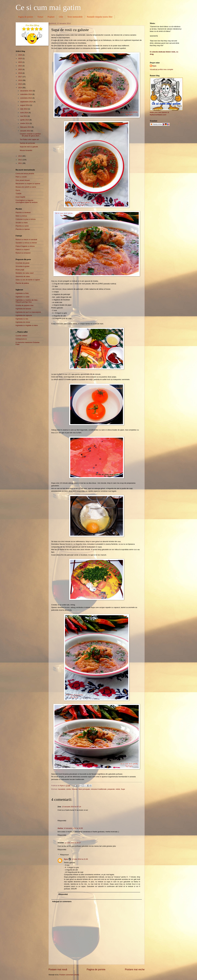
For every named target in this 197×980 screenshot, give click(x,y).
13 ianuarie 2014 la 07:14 (71, 807)
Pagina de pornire (26, 17)
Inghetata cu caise (23, 297)
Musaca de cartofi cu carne (26, 187)
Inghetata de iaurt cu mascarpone (28, 312)
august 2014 (25, 105)
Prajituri (51, 17)
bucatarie (62, 789)
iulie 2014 (24, 109)
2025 (20, 58)
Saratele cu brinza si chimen (26, 243)
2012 (20, 160)
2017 (20, 77)
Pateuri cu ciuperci (23, 249)
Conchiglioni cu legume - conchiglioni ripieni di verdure (27, 201)
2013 (20, 156)
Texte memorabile (75, 17)
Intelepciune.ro (21, 339)
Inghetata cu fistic (22, 293)
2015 (20, 84)
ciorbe (68, 789)
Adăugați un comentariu (62, 902)
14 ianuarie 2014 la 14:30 (73, 828)
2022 (20, 66)
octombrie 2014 (26, 98)
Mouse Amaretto (26, 150)
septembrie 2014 (27, 102)
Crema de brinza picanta (25, 174)
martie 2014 (25, 123)
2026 (20, 55)
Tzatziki (19, 194)
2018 (20, 73)
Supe (123, 789)
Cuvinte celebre (22, 336)
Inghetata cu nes (22, 319)
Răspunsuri (64, 855)
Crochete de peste (23, 263)
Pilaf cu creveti (21, 177)
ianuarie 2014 (26, 131)
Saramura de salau (23, 276)
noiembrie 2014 (26, 94)
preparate (111, 789)
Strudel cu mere (22, 223)
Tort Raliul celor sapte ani (29, 139)
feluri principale (84, 789)
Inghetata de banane (23, 309)
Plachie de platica (22, 283)
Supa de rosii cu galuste (29, 147)
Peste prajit (20, 270)
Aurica (60, 828)
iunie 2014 (24, 113)
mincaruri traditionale (99, 789)
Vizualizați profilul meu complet (162, 69)
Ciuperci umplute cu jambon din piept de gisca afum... (30, 135)
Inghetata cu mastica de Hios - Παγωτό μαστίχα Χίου (27, 301)
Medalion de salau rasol (25, 273)
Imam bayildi (20, 197)
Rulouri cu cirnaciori (23, 253)
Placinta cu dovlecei (23, 212)
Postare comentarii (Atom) (69, 975)
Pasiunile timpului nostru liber (100, 17)
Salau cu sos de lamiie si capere (28, 280)
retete (118, 789)
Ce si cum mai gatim (48, 7)
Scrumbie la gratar (23, 266)
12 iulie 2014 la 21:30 (80, 859)
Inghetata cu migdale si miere (27, 325)
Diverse (75, 789)
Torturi (40, 17)
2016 (20, 80)
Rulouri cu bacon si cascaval (26, 239)
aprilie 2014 (25, 120)
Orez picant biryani (23, 180)
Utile (61, 17)
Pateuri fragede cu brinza (25, 246)
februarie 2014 (26, 127)
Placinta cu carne (22, 226)
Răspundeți (62, 821)
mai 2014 (24, 116)
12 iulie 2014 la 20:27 (73, 843)
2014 (20, 88)
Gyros (18, 190)
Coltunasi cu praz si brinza (26, 219)
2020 (20, 69)
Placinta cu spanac (23, 229)
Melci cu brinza (21, 216)
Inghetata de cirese (23, 322)
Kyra (66, 859)
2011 (20, 163)
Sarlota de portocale (27, 143)
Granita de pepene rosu (25, 305)
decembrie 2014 (27, 91)
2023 (20, 62)
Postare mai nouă (58, 969)
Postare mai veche (135, 969)
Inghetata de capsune (24, 315)
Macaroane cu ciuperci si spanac (28, 184)
